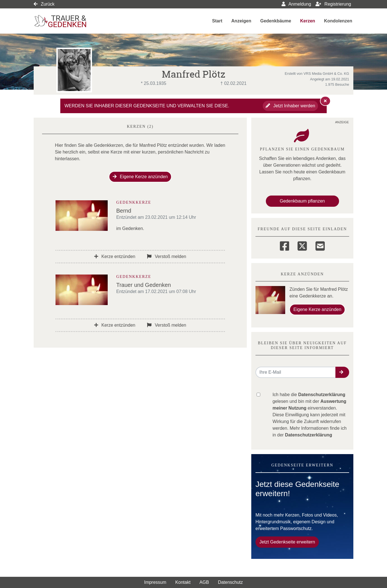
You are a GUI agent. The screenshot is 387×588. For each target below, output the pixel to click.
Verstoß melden (167, 256)
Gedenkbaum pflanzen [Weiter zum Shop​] (302, 201)
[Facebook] (285, 245)
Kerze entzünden (115, 256)
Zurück (44, 4)
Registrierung (333, 4)
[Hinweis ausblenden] (325, 101)
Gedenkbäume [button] (276, 21)
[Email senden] (296, 372)
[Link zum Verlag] (82, 21)
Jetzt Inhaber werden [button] (290, 106)
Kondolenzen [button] (338, 21)
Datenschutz (230, 582)
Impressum (155, 582)
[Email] (320, 245)
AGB (204, 582)
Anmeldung (296, 4)
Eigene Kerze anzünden (140, 177)
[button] (342, 372)
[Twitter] (302, 245)
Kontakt (183, 582)
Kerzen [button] (307, 21)
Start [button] (217, 21)
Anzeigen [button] (241, 21)
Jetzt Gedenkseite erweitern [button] (287, 542)
